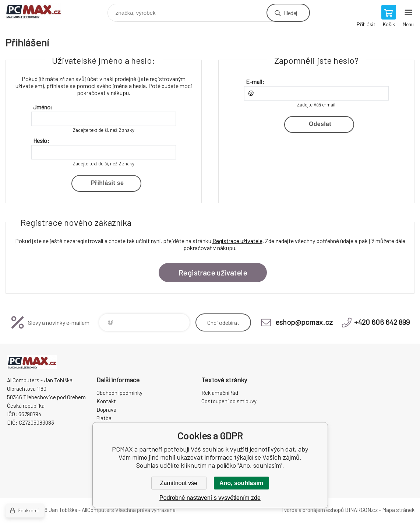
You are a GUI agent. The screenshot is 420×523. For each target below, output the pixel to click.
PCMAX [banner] (38, 11)
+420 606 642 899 (382, 322)
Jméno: (43, 107)
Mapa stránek (398, 510)
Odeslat (320, 124)
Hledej (290, 13)
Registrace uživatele (237, 241)
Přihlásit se (107, 183)
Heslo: (41, 141)
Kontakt (106, 401)
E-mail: (255, 82)
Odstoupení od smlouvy (229, 401)
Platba (104, 418)
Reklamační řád (220, 393)
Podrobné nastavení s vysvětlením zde (210, 498)
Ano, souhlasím (241, 483)
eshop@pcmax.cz (304, 322)
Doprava (106, 410)
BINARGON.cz (361, 510)
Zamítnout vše (179, 483)
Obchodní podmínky (119, 393)
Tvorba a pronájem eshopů (313, 510)
